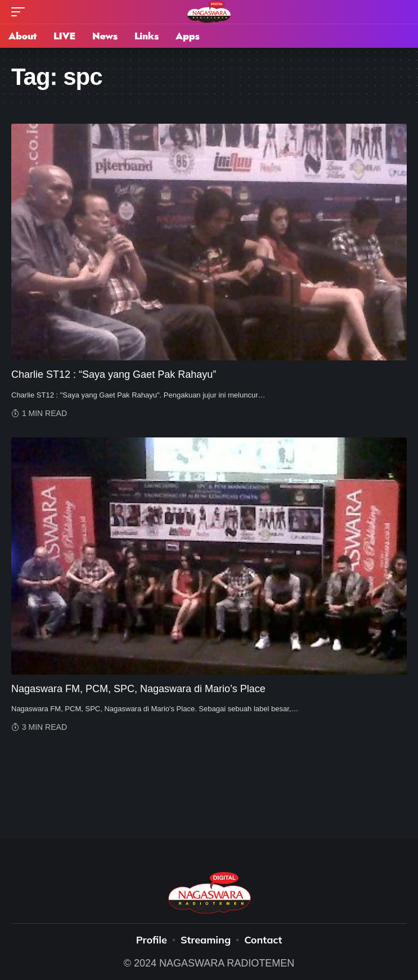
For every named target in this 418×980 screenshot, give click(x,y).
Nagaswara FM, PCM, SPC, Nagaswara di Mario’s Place (138, 689)
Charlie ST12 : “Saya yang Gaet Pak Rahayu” (114, 374)
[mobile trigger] (21, 12)
